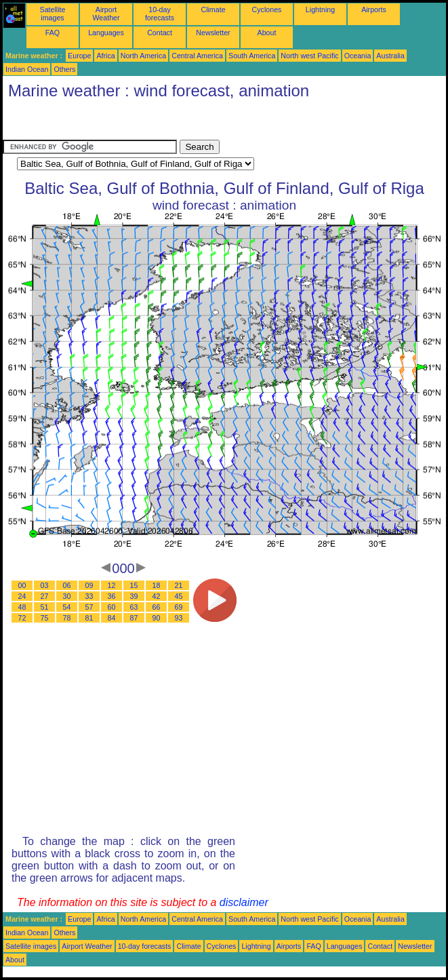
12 (112, 585)
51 (45, 607)
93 (179, 618)
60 (112, 607)
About (267, 33)
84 (112, 618)
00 (22, 585)
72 (22, 618)
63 (134, 607)
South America (252, 56)
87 (134, 618)
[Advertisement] (111, 123)
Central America (197, 56)
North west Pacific (309, 56)
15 (134, 585)
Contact (160, 33)
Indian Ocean (27, 69)
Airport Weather (106, 14)
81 (89, 618)
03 (45, 585)
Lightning (320, 9)
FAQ (53, 33)
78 (67, 618)
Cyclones (267, 9)
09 (89, 585)
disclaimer (244, 902)
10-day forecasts (160, 14)
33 (89, 596)
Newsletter (213, 33)
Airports (374, 9)
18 (157, 585)
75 (45, 618)
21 (179, 585)
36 (112, 596)
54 (67, 607)
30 (67, 596)
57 (89, 607)
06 (67, 585)
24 (22, 596)
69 (179, 607)
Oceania (358, 56)
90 (157, 618)
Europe (79, 56)
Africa (105, 56)
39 (134, 596)
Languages (106, 33)
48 (22, 607)
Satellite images (53, 14)
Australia (390, 56)
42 (157, 596)
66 (157, 607)
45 (179, 596)
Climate (213, 9)
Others (64, 69)
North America (144, 56)
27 (45, 596)
